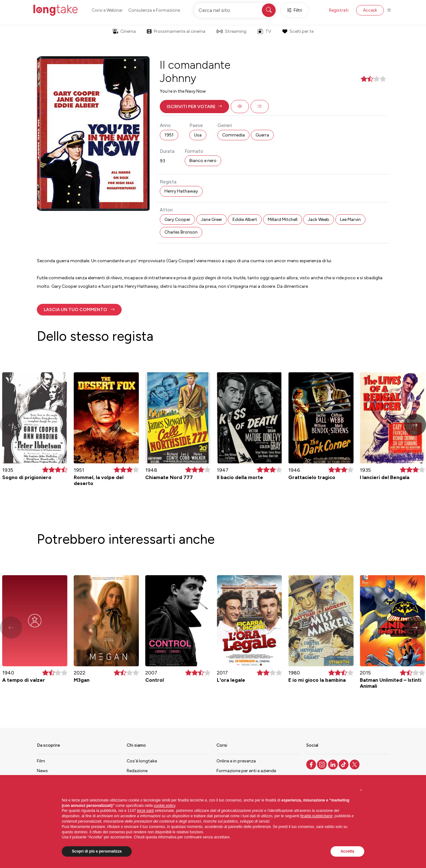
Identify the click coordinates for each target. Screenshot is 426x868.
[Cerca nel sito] (235, 10)
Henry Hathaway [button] (181, 191)
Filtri (295, 10)
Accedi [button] (370, 10)
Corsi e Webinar (107, 10)
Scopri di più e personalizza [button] (97, 851)
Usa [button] (198, 135)
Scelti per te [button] (298, 31)
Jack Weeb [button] (319, 220)
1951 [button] (169, 135)
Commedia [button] (233, 135)
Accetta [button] (347, 851)
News (42, 771)
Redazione (137, 771)
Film (41, 761)
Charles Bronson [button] (181, 232)
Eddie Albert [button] (245, 220)
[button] (194, 107)
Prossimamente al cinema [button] (176, 31)
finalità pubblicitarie (316, 816)
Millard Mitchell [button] (283, 220)
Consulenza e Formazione (154, 10)
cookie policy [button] (164, 806)
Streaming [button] (231, 31)
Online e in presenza (236, 761)
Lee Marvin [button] (350, 220)
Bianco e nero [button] (203, 161)
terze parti (145, 811)
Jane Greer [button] (212, 220)
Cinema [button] (124, 31)
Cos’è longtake (142, 761)
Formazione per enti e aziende (246, 771)
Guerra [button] (262, 135)
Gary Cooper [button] (177, 220)
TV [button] (264, 31)
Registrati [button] (339, 10)
